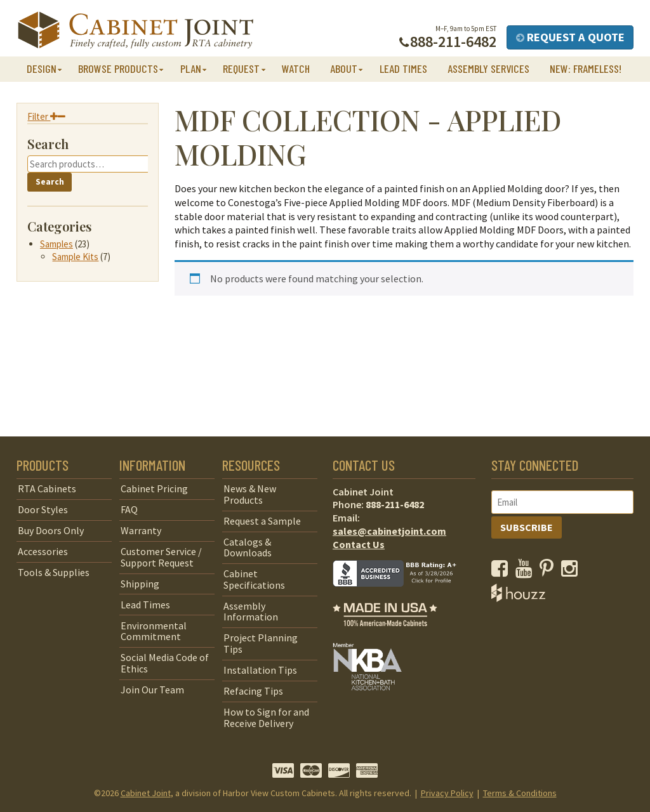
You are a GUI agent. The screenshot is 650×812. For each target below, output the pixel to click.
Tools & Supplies (54, 572)
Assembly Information (251, 612)
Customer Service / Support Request (161, 557)
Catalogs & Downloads (248, 547)
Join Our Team (152, 690)
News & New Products (250, 494)
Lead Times (403, 69)
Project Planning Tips (261, 643)
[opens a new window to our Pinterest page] (549, 572)
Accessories (43, 551)
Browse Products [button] (118, 69)
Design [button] (42, 69)
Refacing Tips (253, 691)
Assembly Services (488, 69)
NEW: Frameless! (586, 69)
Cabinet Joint (146, 793)
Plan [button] (191, 69)
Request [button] (241, 69)
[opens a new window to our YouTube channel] (527, 572)
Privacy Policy (447, 793)
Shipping (140, 584)
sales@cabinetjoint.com (389, 531)
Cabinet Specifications (254, 579)
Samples (56, 244)
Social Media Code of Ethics (165, 663)
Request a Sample (262, 521)
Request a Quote (570, 37)
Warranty (141, 530)
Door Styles (43, 509)
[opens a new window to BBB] (402, 596)
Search (50, 182)
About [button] (344, 69)
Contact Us (359, 544)
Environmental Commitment (154, 631)
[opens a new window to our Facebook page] (502, 572)
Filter (46, 116)
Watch (296, 69)
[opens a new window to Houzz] (518, 598)
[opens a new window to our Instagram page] (572, 572)
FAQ (129, 509)
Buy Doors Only (51, 530)
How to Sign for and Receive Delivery (266, 717)
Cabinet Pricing (154, 488)
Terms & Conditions (520, 793)
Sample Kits (75, 257)
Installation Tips (260, 670)
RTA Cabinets (47, 488)
